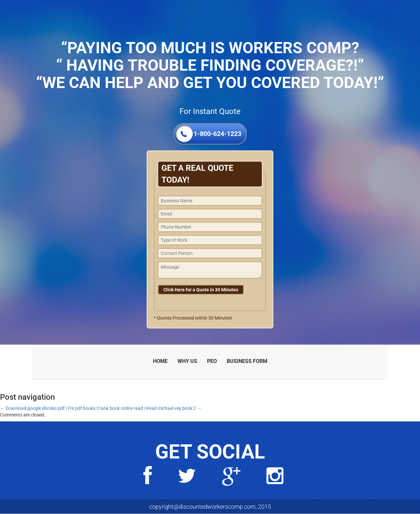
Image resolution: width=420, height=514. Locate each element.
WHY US (187, 361)
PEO (212, 361)
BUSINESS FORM (247, 361)
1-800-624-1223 (217, 134)
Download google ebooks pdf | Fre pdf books (48, 408)
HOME (160, 361)
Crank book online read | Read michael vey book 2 (149, 408)
